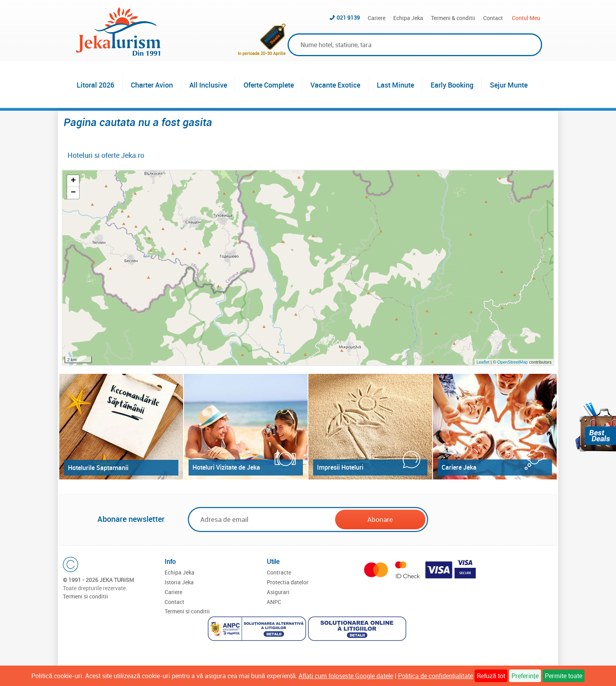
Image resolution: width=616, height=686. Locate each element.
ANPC (274, 602)
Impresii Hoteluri (340, 467)
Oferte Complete (269, 85)
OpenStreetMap (513, 362)
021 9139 (348, 17)
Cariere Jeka (459, 467)
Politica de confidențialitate (435, 676)
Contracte (279, 572)
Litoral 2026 (95, 85)
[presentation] (489, 520)
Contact (493, 18)
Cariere (377, 18)
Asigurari (278, 592)
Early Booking (452, 85)
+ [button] (73, 181)
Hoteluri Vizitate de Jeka (226, 467)
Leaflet (483, 362)
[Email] (262, 519)
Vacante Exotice (335, 85)
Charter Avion (152, 85)
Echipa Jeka (408, 18)
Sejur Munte (509, 85)
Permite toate (564, 676)
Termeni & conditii (453, 18)
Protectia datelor (288, 582)
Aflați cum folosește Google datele (346, 676)
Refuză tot (491, 676)
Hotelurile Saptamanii (98, 468)
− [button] (73, 193)
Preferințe (525, 676)
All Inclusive (208, 85)
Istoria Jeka (179, 582)
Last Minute (395, 85)
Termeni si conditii (85, 596)
